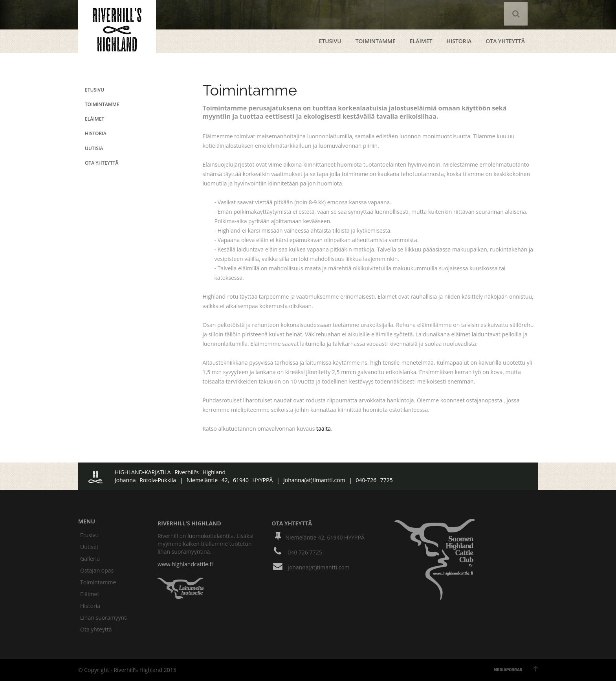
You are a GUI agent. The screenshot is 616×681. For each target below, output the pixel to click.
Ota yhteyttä (96, 629)
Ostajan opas (97, 570)
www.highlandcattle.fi (185, 564)
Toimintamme (376, 41)
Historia (459, 41)
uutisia (94, 148)
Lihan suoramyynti (104, 618)
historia (96, 133)
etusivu (330, 41)
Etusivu (89, 535)
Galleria (90, 559)
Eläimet (421, 41)
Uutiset (89, 547)
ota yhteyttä (505, 41)
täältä (324, 429)
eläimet (94, 119)
